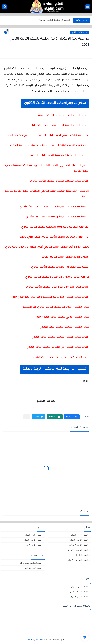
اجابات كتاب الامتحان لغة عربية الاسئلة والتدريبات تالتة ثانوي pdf (51, 297)
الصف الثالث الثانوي (80, 33)
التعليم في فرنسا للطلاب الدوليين (54, 20)
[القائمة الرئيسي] (88, 7)
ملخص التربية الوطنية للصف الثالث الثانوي (64, 115)
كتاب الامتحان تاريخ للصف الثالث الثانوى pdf (63, 317)
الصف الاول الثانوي (80, 587)
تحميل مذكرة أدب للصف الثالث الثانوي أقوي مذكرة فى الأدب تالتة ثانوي (47, 247)
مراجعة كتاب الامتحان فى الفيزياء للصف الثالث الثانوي (57, 277)
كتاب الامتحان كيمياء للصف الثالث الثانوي (64, 327)
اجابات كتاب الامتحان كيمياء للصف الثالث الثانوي (60, 337)
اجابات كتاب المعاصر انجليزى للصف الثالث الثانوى (60, 181)
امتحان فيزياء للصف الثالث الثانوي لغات (66, 257)
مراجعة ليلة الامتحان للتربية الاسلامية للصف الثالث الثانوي (54, 207)
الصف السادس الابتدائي (78, 560)
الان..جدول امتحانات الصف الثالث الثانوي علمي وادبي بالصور (54, 237)
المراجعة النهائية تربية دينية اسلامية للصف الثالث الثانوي (55, 227)
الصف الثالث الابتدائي (79, 540)
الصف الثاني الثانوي (79, 597)
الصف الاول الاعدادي (33, 535)
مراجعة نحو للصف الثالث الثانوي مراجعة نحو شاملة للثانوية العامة (50, 145)
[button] (72, 417)
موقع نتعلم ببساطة (36, 640)
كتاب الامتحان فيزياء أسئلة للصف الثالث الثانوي (61, 357)
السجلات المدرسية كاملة (31, 563)
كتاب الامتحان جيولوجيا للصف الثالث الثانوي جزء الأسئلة (56, 307)
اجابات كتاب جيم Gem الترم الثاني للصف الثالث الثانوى (58, 287)
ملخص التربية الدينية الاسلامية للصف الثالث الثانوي (58, 125)
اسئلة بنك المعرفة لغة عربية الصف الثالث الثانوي (60, 155)
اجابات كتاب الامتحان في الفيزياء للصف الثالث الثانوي (58, 347)
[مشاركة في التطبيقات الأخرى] (27, 417)
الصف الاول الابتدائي (79, 535)
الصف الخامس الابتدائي (78, 550)
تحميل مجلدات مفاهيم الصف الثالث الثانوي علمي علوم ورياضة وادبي (49, 135)
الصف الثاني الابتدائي (79, 545)
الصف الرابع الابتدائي (79, 555)
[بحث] (4, 7)
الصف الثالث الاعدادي (32, 540)
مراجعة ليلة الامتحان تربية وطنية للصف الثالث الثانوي (57, 217)
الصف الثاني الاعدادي (33, 545)
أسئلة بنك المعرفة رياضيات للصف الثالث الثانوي (60, 267)
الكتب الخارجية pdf (34, 568)
